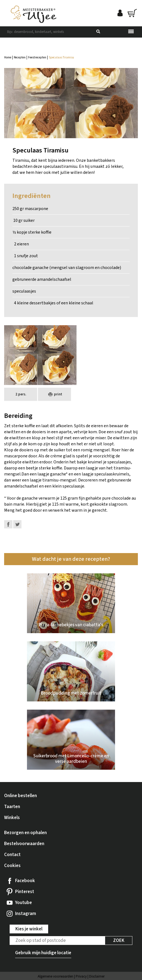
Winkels (12, 818)
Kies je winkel (29, 929)
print (54, 394)
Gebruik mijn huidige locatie (43, 953)
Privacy (81, 976)
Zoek (119, 941)
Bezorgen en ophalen (25, 833)
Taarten (12, 807)
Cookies (12, 866)
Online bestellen (21, 796)
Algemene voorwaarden (55, 976)
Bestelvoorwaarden (24, 844)
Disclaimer (97, 976)
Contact (12, 855)
